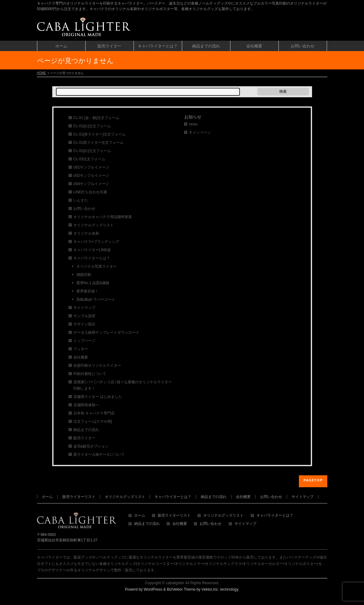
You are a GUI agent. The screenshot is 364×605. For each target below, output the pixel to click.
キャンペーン (200, 132)
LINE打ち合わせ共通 (90, 192)
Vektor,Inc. (210, 589)
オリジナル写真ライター (97, 266)
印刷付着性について (90, 374)
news (193, 124)
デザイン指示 (84, 324)
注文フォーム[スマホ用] (93, 421)
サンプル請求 (84, 316)
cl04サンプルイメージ (91, 184)
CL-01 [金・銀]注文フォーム (96, 118)
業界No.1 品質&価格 (93, 283)
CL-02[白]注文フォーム (92, 151)
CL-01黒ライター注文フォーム (99, 143)
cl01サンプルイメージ (91, 167)
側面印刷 (84, 275)
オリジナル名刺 (86, 233)
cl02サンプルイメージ (91, 176)
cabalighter (175, 583)
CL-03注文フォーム (89, 159)
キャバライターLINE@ (92, 250)
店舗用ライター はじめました (98, 397)
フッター (81, 349)
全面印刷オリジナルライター (97, 366)
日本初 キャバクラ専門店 (94, 413)
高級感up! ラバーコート (96, 299)
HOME (42, 73)
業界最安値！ (87, 291)
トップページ (84, 341)
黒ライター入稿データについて (99, 455)
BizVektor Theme (181, 589)
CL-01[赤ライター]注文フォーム (99, 134)
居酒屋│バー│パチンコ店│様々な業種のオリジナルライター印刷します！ (123, 385)
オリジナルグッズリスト (94, 225)
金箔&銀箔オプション (91, 446)
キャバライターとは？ (92, 258)
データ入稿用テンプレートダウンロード (106, 332)
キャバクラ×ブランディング (96, 242)
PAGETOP (313, 480)
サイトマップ (84, 308)
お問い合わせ (84, 209)
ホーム (47, 497)
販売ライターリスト (79, 497)
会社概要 (81, 357)
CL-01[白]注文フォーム (92, 126)
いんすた (81, 200)
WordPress (153, 589)
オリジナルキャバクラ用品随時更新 (103, 217)
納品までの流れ (86, 430)
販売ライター (84, 438)
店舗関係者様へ (86, 405)
